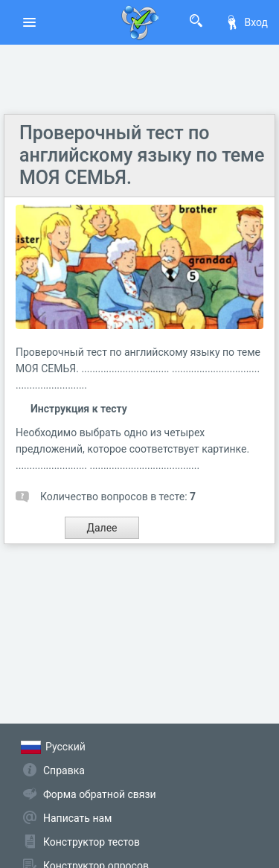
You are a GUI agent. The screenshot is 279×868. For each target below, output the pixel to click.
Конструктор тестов (92, 842)
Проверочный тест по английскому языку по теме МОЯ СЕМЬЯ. (142, 155)
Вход (246, 22)
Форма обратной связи (100, 794)
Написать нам (77, 818)
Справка (64, 770)
